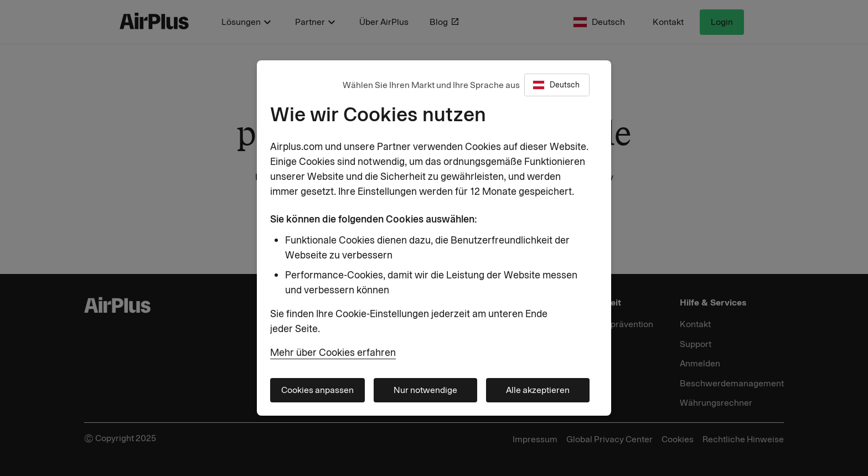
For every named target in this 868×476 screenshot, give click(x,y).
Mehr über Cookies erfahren (333, 353)
